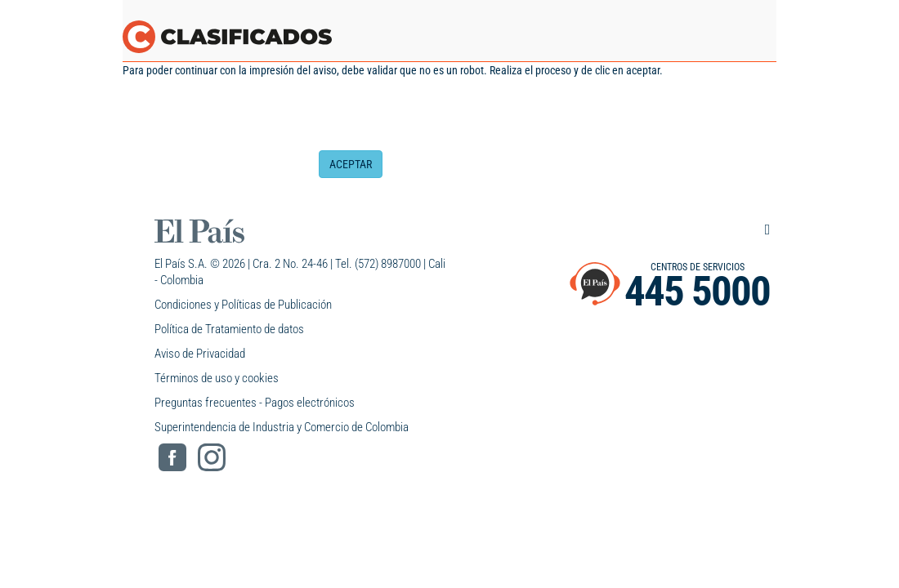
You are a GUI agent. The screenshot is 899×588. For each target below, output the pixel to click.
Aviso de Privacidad (200, 354)
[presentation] (443, 118)
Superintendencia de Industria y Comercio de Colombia (282, 427)
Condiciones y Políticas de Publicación (243, 305)
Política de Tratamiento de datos (229, 329)
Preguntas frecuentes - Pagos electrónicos (255, 403)
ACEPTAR (351, 164)
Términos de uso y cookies (217, 378)
